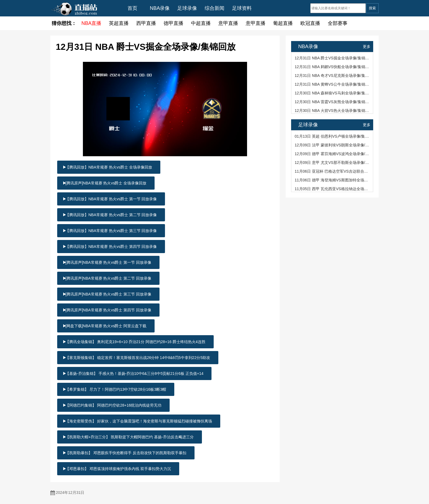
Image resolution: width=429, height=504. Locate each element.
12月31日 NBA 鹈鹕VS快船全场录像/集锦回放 (333, 67)
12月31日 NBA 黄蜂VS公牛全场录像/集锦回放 (333, 84)
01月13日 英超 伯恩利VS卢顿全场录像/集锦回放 (333, 136)
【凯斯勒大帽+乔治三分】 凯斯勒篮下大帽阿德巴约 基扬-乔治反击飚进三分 (130, 437)
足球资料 (242, 8)
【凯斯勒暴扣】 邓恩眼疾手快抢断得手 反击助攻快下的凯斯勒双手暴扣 (126, 453)
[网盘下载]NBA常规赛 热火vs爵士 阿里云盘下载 (106, 326)
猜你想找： (64, 23)
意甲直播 (228, 23)
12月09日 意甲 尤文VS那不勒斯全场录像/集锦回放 (333, 163)
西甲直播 (146, 23)
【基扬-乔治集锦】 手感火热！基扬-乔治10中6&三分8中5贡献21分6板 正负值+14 (134, 373)
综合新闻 (215, 8)
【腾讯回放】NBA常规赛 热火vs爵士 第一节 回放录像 (111, 199)
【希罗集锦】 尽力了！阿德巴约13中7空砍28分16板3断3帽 (116, 389)
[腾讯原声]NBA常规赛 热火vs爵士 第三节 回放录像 (108, 294)
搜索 (372, 8)
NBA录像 (160, 8)
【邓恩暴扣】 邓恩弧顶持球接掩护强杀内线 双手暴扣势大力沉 (118, 469)
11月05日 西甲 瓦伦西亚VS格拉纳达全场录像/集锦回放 (333, 189)
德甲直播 (173, 23)
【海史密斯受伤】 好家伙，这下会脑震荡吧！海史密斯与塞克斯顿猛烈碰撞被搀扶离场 (139, 421)
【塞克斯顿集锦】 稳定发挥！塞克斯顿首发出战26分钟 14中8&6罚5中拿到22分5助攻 (138, 358)
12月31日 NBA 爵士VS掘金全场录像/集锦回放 (333, 58)
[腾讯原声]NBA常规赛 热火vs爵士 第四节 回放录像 (108, 310)
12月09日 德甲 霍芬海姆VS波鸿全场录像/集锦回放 (333, 154)
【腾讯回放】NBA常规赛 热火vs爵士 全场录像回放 (109, 167)
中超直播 (201, 23)
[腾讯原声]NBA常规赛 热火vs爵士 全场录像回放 (106, 183)
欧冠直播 (310, 23)
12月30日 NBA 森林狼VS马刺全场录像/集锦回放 (333, 93)
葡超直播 (283, 23)
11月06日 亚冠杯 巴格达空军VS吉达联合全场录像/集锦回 (333, 171)
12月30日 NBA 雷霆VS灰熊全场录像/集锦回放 (333, 102)
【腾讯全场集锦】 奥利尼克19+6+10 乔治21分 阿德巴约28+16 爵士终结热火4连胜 (135, 342)
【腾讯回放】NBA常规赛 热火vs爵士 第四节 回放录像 (111, 247)
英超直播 (119, 23)
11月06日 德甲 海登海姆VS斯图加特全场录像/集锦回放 (333, 180)
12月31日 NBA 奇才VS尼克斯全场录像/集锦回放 (333, 76)
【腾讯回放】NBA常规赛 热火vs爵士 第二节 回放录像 (111, 215)
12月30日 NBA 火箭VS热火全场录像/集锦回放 (333, 111)
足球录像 (187, 8)
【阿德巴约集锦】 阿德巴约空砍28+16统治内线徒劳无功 (113, 405)
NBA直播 (91, 23)
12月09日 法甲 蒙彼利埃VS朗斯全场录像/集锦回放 (333, 145)
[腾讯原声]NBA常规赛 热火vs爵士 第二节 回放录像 (108, 278)
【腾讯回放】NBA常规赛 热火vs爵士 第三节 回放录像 (111, 231)
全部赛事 (338, 23)
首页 (132, 8)
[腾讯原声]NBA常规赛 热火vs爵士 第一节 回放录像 (108, 262)
